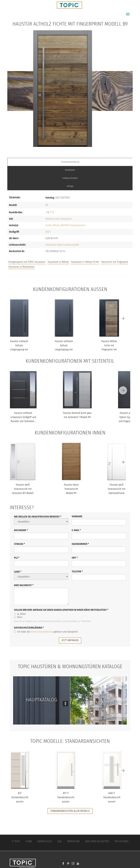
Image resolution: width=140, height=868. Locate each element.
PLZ (17, 558)
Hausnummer (80, 544)
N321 (48, 232)
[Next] (123, 319)
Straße (20, 544)
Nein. (18, 617)
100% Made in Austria (97, 841)
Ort (75, 558)
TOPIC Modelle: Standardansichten (70, 741)
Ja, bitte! (20, 614)
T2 (53, 212)
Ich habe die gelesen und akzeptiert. (46, 632)
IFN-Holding (121, 841)
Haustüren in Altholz (58, 262)
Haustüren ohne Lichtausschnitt (62, 245)
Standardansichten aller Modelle (70, 811)
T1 (51, 212)
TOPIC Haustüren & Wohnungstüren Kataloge (70, 666)
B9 (47, 205)
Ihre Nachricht (24, 585)
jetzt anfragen (70, 640)
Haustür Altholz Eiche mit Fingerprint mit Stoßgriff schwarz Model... (109, 349)
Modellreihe (70, 170)
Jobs (85, 264)
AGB (60, 841)
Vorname (77, 516)
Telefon (77, 571)
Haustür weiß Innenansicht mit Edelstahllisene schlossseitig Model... (117, 493)
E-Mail (76, 530)
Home (29, 841)
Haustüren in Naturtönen (21, 267)
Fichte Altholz (52, 225)
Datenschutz (45, 841)
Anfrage (70, 186)
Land (18, 572)
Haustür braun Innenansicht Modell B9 (71, 489)
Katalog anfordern (70, 178)
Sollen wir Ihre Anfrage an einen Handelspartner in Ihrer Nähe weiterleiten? (61, 610)
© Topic (16, 841)
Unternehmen (112, 264)
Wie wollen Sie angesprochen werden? (38, 517)
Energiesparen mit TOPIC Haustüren (27, 262)
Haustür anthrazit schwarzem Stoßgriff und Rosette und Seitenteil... (23, 417)
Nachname (21, 530)
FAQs (96, 264)
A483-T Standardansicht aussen (112, 797)
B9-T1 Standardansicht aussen (66, 797)
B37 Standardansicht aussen (20, 797)
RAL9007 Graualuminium (73, 225)
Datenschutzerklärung (29, 628)
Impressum (73, 841)
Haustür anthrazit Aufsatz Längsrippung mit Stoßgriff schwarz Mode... (19, 349)
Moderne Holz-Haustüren (59, 219)
